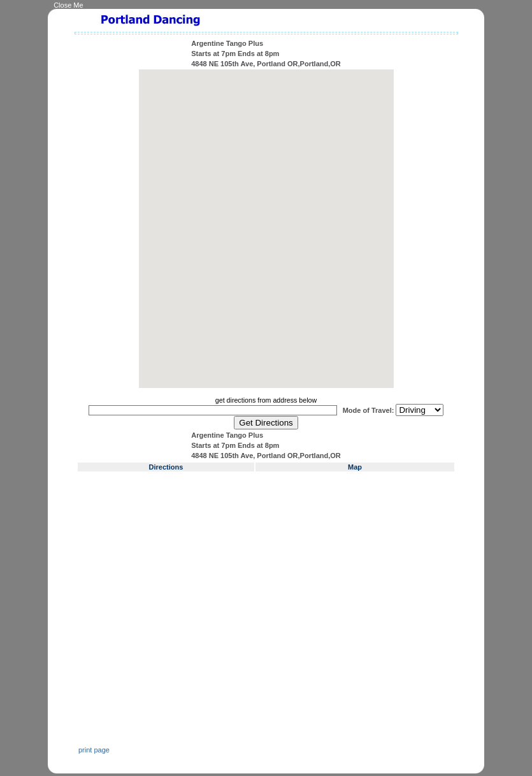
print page (94, 750)
